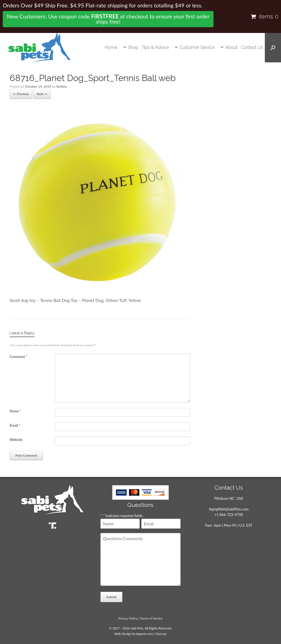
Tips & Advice (155, 47)
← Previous (20, 94)
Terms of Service (151, 618)
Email (15, 425)
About (231, 47)
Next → (40, 94)
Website (16, 439)
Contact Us (252, 47)
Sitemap (161, 633)
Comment (19, 356)
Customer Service (197, 47)
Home (111, 47)
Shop (133, 47)
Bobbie (61, 86)
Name (16, 410)
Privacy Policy (128, 618)
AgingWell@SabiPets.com (229, 509)
